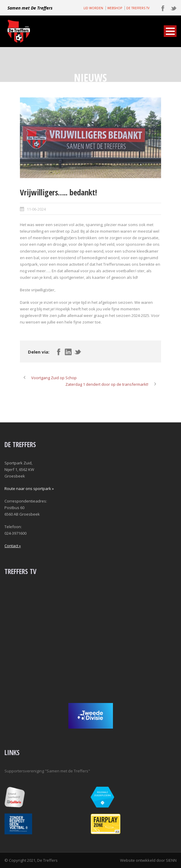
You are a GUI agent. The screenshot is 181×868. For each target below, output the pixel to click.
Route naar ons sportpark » (29, 489)
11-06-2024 (36, 209)
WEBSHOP (115, 8)
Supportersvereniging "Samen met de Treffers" (47, 771)
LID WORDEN (93, 8)
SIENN (171, 860)
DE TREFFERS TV (138, 8)
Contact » (13, 546)
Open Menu (170, 31)
